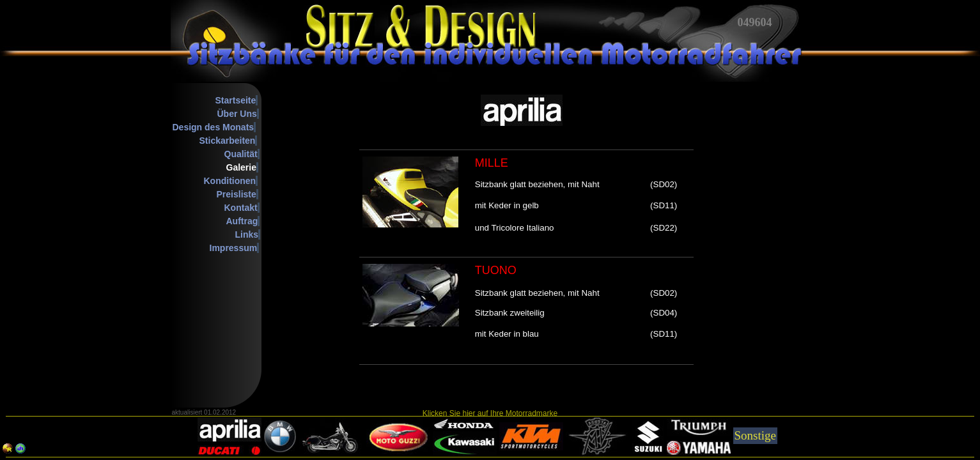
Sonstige (755, 435)
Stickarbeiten (228, 141)
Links (247, 234)
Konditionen (230, 181)
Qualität (241, 154)
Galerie (241, 167)
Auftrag (242, 221)
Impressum (234, 248)
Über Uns (237, 114)
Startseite (236, 100)
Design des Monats (214, 127)
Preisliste (237, 194)
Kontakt (241, 208)
